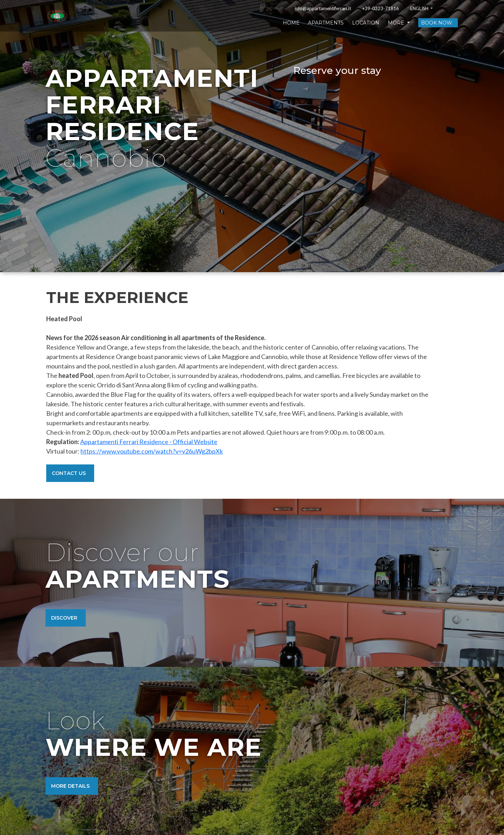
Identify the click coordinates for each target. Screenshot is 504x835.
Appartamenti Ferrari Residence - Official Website (149, 442)
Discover (64, 618)
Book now (437, 23)
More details (70, 786)
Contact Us (69, 473)
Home (291, 23)
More (397, 23)
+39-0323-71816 (381, 9)
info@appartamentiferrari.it (323, 9)
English (420, 9)
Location (366, 23)
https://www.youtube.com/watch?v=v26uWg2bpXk (152, 451)
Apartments (326, 23)
